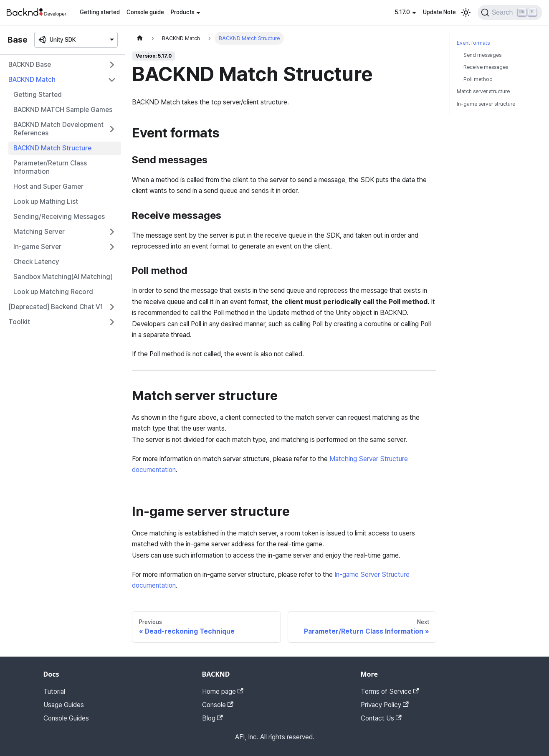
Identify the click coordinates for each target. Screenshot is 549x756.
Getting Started (38, 95)
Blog (213, 718)
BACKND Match (32, 80)
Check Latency (36, 262)
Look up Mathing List (46, 202)
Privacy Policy (385, 705)
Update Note (439, 12)
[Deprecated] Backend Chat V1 (56, 307)
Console (218, 705)
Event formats (473, 43)
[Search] (510, 13)
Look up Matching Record (53, 292)
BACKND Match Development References (58, 129)
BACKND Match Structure (52, 148)
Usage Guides (64, 705)
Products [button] (183, 12)
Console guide (145, 12)
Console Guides (66, 718)
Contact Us (381, 718)
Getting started (100, 12)
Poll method (478, 79)
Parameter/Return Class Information (50, 167)
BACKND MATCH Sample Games (63, 110)
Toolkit (19, 322)
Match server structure (483, 91)
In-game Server (37, 247)
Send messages (482, 55)
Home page (223, 691)
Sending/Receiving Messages (59, 217)
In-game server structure (486, 104)
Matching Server (39, 232)
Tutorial (54, 691)
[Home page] (140, 38)
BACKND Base (30, 65)
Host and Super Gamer (48, 186)
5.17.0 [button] (402, 12)
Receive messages (486, 67)
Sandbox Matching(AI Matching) (63, 277)
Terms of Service (390, 691)
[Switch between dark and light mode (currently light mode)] (466, 13)
